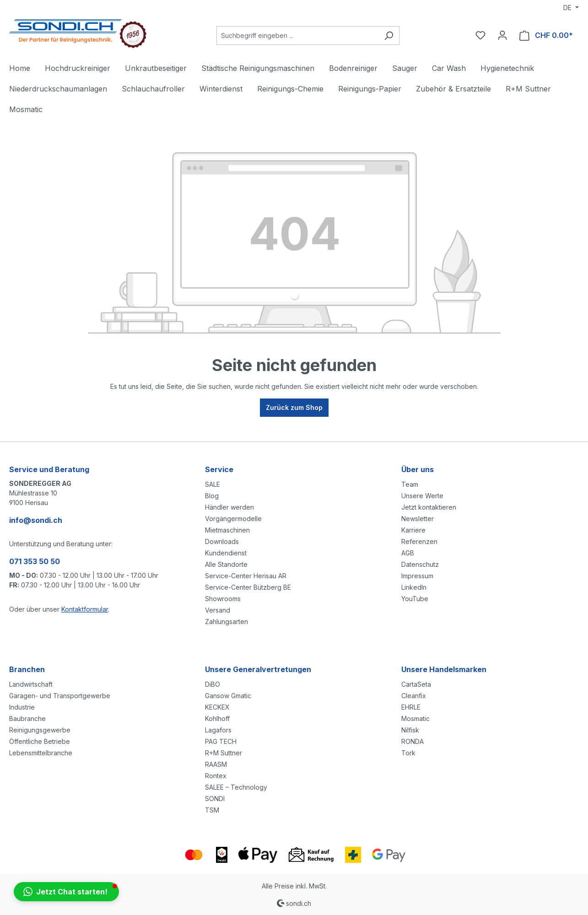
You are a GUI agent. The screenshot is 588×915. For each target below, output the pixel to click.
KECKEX (217, 707)
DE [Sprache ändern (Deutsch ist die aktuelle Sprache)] (568, 8)
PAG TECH (221, 741)
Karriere (413, 530)
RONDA (413, 741)
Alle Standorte (226, 564)
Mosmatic (415, 719)
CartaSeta (416, 684)
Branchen (27, 669)
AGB (408, 553)
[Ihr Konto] (502, 35)
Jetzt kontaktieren (429, 507)
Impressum (417, 576)
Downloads (222, 541)
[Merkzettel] (480, 35)
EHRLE (411, 707)
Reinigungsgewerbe (40, 730)
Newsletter (418, 519)
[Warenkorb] (546, 35)
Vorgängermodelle (233, 519)
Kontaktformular (85, 609)
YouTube (415, 599)
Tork (408, 753)
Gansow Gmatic (228, 696)
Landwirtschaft (31, 684)
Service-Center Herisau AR (246, 576)
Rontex (216, 776)
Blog (212, 496)
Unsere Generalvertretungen (258, 669)
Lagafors (218, 730)
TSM (212, 810)
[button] (66, 892)
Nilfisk (410, 730)
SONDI (215, 799)
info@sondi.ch (36, 520)
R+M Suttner (224, 753)
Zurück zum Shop (294, 407)
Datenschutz (420, 564)
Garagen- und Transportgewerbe (60, 696)
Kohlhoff (217, 719)
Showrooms (223, 599)
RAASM (216, 764)
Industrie (22, 707)
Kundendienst (226, 553)
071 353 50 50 (35, 561)
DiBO (213, 684)
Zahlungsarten (227, 622)
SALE (213, 484)
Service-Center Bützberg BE (248, 587)
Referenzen (419, 541)
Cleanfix (414, 696)
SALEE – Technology (236, 787)
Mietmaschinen (227, 530)
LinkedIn (414, 587)
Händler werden (229, 507)
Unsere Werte (422, 496)
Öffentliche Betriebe (40, 741)
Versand (218, 610)
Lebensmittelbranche (41, 753)
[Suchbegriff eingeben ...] (297, 35)
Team (410, 484)
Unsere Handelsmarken (444, 669)
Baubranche (27, 719)
